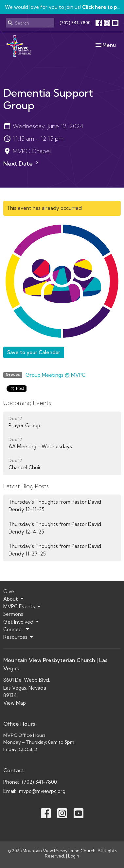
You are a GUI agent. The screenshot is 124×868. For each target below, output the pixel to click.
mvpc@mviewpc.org (42, 791)
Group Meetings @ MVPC (55, 375)
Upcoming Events (27, 403)
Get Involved (22, 622)
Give (9, 591)
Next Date (22, 163)
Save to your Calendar (34, 352)
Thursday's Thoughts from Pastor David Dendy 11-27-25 (55, 550)
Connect (17, 629)
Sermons (13, 614)
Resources (19, 637)
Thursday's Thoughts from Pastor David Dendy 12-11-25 (55, 506)
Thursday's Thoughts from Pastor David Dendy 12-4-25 (55, 528)
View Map (15, 703)
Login (74, 856)
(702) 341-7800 (75, 23)
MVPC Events (22, 607)
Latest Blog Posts (26, 486)
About (14, 599)
